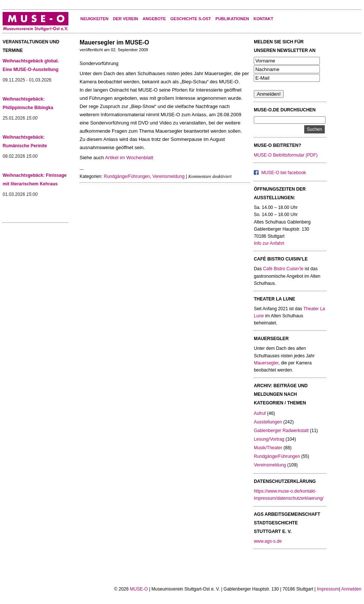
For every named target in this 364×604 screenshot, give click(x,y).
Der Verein (125, 19)
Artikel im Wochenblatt (129, 158)
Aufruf (260, 413)
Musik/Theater (268, 448)
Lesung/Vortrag (269, 439)
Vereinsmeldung (169, 176)
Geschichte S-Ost (191, 19)
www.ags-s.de (268, 541)
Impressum (328, 589)
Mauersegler (266, 363)
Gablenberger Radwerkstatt (281, 431)
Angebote (154, 19)
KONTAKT (263, 19)
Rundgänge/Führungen (127, 176)
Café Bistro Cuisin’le (283, 269)
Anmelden (351, 589)
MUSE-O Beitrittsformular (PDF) (286, 155)
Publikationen (232, 19)
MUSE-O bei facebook (283, 173)
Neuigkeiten (94, 19)
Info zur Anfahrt (269, 243)
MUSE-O (139, 589)
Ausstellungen (268, 422)
